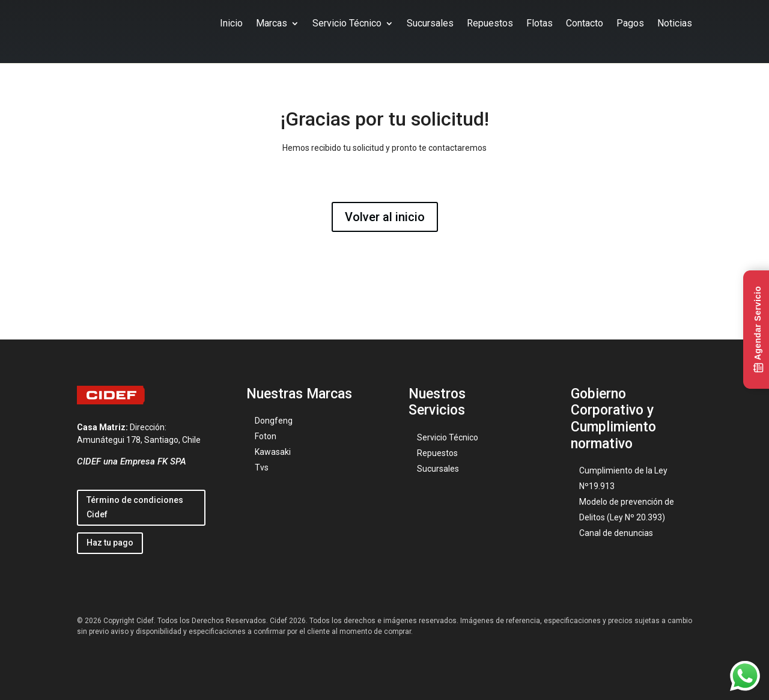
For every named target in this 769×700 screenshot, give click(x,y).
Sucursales (430, 23)
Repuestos (490, 23)
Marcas (272, 23)
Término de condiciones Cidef (135, 507)
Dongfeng (274, 421)
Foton (266, 436)
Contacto (585, 23)
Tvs (262, 467)
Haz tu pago (110, 543)
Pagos (630, 23)
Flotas (540, 23)
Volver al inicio (385, 217)
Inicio (231, 23)
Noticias (675, 23)
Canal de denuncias (616, 533)
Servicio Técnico (347, 23)
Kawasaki (273, 452)
